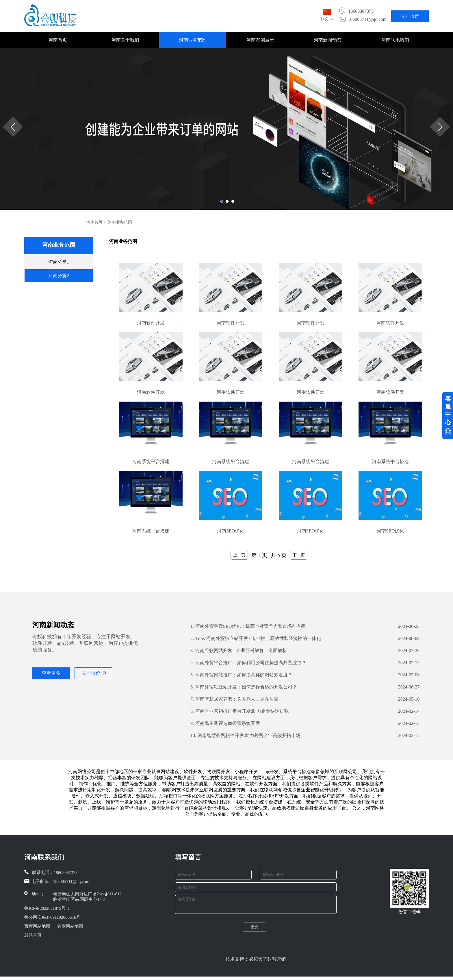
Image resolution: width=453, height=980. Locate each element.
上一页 (239, 555)
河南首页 (58, 40)
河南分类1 (59, 262)
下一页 (299, 555)
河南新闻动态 (328, 40)
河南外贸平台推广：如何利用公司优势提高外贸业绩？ (248, 663)
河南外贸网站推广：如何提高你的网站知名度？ (241, 675)
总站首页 (33, 935)
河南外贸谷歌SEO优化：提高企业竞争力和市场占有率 (248, 626)
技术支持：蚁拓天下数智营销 (256, 963)
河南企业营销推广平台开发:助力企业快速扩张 (240, 711)
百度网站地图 (37, 926)
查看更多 (51, 673)
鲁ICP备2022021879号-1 (47, 908)
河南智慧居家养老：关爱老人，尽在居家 (234, 699)
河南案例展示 (260, 40)
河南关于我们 (125, 40)
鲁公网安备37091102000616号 (52, 917)
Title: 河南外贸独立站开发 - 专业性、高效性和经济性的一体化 (256, 639)
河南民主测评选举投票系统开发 (225, 723)
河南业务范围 (193, 40)
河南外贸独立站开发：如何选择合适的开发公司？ (244, 687)
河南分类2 (59, 276)
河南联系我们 (395, 40)
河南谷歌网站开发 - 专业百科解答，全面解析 (239, 651)
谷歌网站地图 (70, 926)
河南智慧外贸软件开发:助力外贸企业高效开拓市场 (245, 736)
